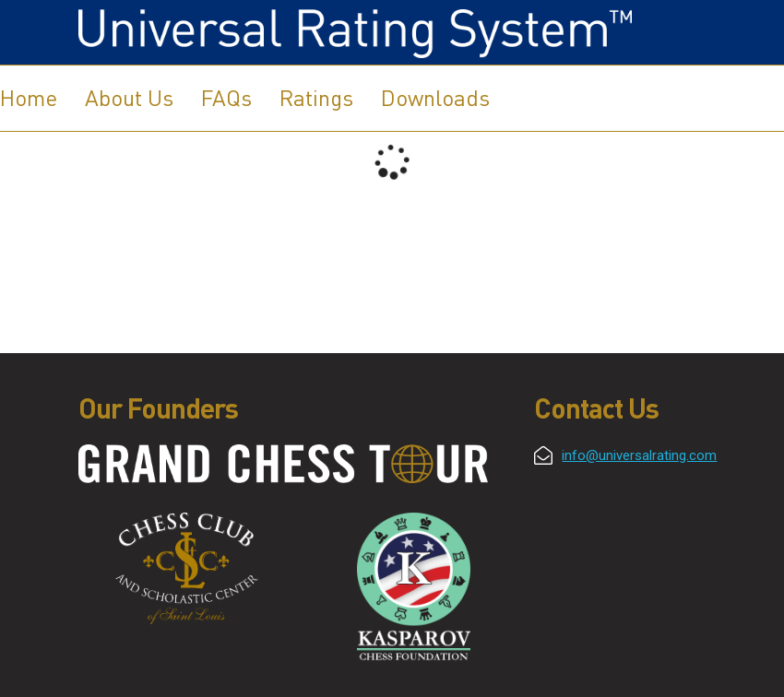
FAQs (226, 97)
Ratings (316, 97)
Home (29, 97)
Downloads (435, 97)
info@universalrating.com (639, 455)
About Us (129, 97)
